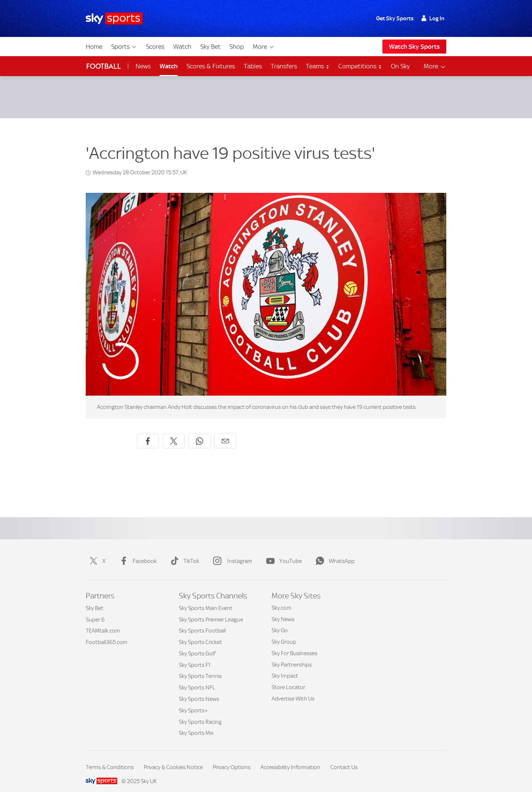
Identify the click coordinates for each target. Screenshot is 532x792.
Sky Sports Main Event (206, 599)
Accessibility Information (290, 758)
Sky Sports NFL (197, 679)
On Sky (400, 66)
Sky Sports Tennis (200, 667)
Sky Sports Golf (197, 645)
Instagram (231, 552)
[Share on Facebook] (148, 432)
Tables (253, 66)
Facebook (137, 552)
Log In (433, 18)
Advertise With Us (293, 690)
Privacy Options (232, 758)
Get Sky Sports (395, 18)
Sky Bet (210, 47)
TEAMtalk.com (103, 622)
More (264, 47)
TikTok (183, 552)
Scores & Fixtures (211, 66)
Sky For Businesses (294, 645)
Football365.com (107, 633)
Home (94, 47)
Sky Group (284, 633)
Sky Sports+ (193, 701)
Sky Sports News (199, 690)
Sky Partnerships (292, 656)
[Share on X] (174, 432)
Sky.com (282, 599)
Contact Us (344, 758)
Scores (155, 47)
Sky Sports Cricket (200, 633)
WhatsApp (334, 552)
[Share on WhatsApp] (199, 432)
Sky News (283, 611)
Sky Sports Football (202, 622)
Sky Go (280, 622)
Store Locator (288, 679)
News (143, 66)
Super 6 (95, 611)
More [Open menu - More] (435, 66)
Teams (318, 66)
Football (103, 66)
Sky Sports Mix (196, 724)
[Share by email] (225, 432)
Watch (182, 47)
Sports (124, 47)
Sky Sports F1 (195, 656)
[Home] (114, 19)
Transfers (284, 66)
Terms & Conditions (110, 758)
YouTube (282, 552)
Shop (237, 47)
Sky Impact (285, 667)
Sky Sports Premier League (211, 611)
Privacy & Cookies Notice (173, 758)
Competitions (360, 66)
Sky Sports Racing (200, 713)
